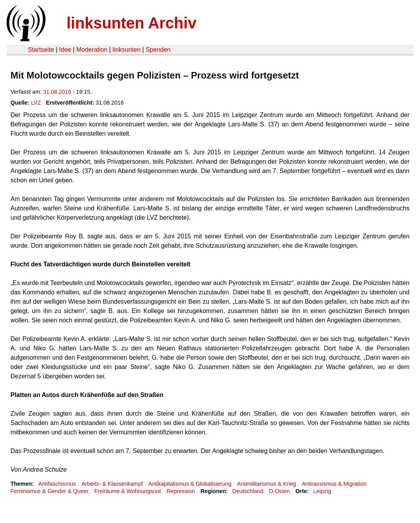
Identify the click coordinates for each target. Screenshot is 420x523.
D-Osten (280, 491)
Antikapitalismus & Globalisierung (190, 484)
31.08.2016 (57, 92)
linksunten (126, 50)
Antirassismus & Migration (334, 484)
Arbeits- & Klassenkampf (112, 484)
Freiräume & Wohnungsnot (128, 491)
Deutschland (248, 491)
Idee (65, 50)
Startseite (41, 50)
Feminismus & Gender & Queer (50, 491)
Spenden (158, 50)
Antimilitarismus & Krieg (267, 484)
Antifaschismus (57, 484)
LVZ (36, 103)
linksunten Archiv (131, 23)
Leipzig (322, 491)
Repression (181, 491)
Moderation (92, 50)
